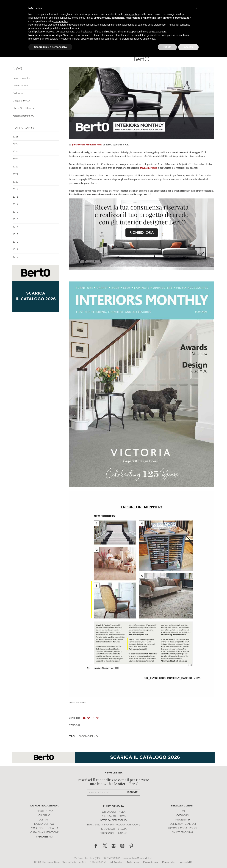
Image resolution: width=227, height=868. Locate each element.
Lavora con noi (44, 824)
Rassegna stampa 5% (23, 116)
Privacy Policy (169, 862)
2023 (15, 159)
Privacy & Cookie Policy (183, 828)
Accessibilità (186, 862)
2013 (15, 235)
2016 (15, 212)
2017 (15, 204)
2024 (15, 152)
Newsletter (183, 820)
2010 (15, 257)
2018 (15, 197)
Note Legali (133, 862)
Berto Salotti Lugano (114, 833)
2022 (15, 167)
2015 (15, 219)
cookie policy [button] (61, 21)
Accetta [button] (188, 47)
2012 (15, 242)
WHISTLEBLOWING (183, 833)
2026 (15, 137)
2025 (15, 144)
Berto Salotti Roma (114, 816)
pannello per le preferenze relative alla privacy (130, 39)
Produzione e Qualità (44, 828)
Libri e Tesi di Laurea (23, 108)
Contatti (44, 820)
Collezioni (18, 93)
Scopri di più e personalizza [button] (50, 47)
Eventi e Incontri (21, 78)
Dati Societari (116, 862)
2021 (15, 174)
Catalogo (183, 816)
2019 (15, 189)
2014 (15, 227)
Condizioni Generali (183, 824)
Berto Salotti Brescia (113, 829)
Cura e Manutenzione (44, 833)
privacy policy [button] (131, 14)
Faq (183, 811)
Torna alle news (77, 703)
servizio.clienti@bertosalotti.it (137, 858)
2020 (15, 182)
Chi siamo (44, 816)
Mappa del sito (150, 862)
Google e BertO (21, 101)
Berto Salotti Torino (113, 821)
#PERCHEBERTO (44, 837)
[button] (197, 9)
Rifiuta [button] (167, 47)
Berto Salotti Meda (114, 812)
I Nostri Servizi (44, 811)
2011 (15, 250)
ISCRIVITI (133, 792)
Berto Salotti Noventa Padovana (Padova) (114, 825)
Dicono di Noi (20, 86)
